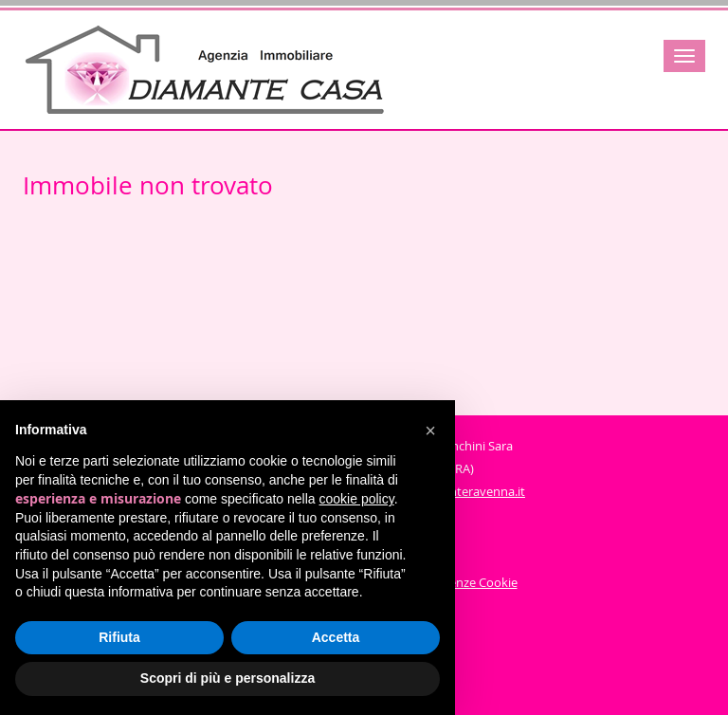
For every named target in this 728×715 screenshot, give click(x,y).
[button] (430, 431)
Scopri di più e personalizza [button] (227, 678)
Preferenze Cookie (466, 582)
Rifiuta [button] (119, 637)
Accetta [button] (336, 637)
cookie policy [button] (357, 499)
